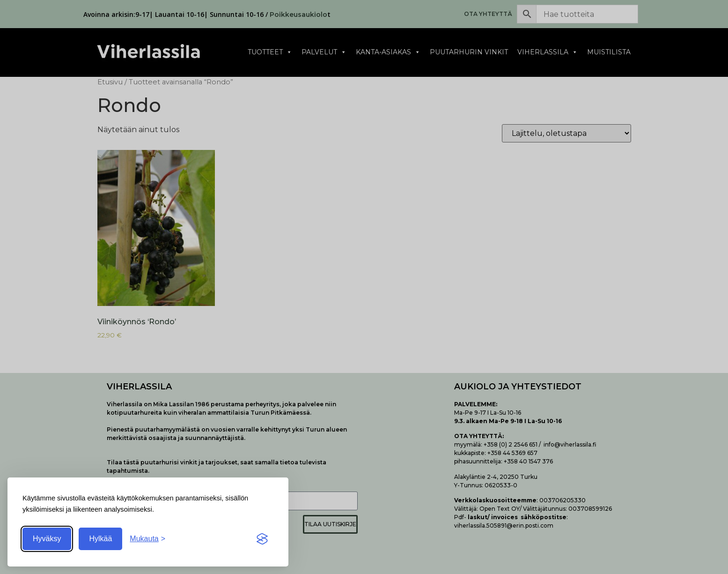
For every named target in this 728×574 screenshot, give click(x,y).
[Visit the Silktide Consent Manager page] (262, 539)
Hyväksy (47, 539)
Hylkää (100, 539)
